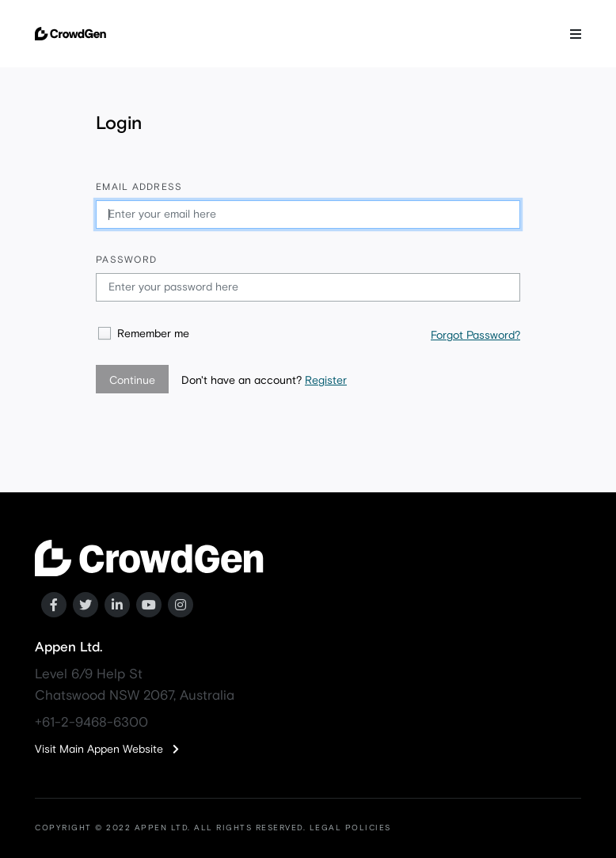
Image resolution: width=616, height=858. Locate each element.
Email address (139, 188)
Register (326, 381)
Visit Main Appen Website (107, 750)
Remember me (153, 334)
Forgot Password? (475, 336)
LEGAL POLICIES (350, 828)
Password (126, 260)
